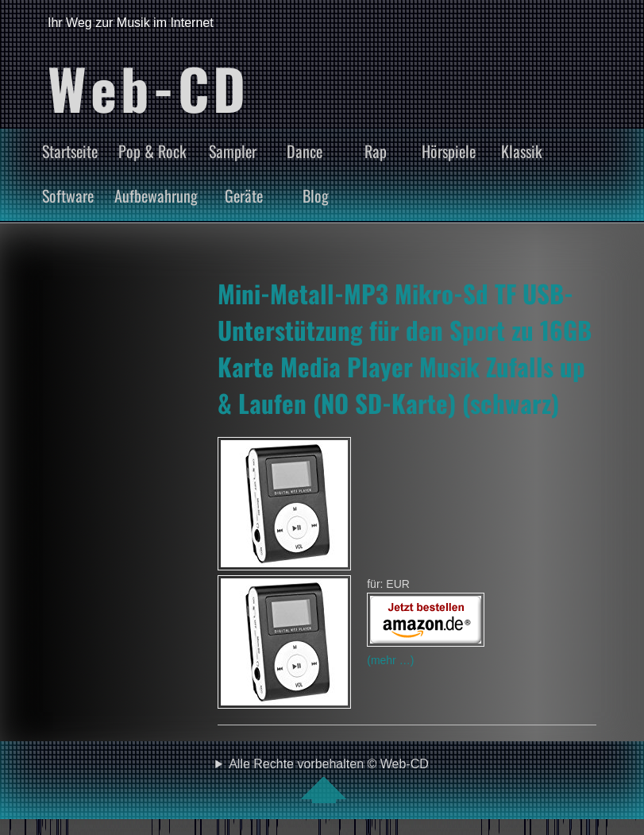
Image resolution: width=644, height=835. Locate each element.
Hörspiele (449, 151)
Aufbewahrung (156, 195)
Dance (305, 151)
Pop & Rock (152, 151)
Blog (316, 195)
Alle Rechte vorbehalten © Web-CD (329, 780)
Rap (376, 151)
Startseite (70, 151)
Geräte (244, 195)
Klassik (522, 151)
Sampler (233, 151)
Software (68, 195)
